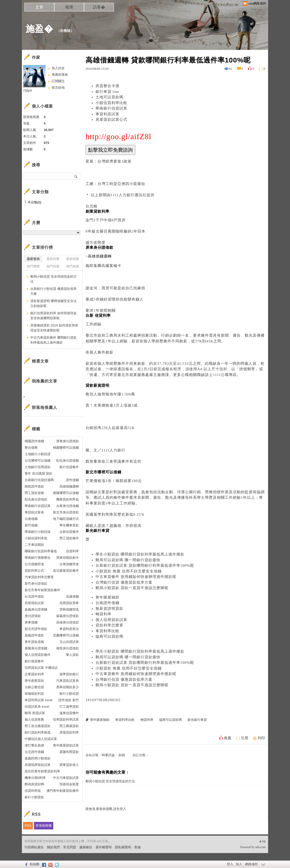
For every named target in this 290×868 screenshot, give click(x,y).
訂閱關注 (58, 81)
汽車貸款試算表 (68, 681)
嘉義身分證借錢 (36, 609)
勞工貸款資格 (34, 493)
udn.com (260, 847)
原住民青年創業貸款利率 (42, 771)
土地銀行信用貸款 (38, 467)
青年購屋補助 (107, 597)
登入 (230, 864)
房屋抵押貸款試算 (38, 765)
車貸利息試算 (107, 114)
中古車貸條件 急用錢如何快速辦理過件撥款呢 (136, 577)
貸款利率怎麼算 (109, 625)
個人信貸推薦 (34, 719)
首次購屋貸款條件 (66, 571)
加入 (239, 864)
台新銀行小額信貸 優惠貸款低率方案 (53, 291)
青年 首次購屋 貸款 (38, 473)
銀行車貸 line (107, 92)
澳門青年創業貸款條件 (63, 791)
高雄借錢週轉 (69, 486)
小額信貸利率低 (36, 538)
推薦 (228, 738)
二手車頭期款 (34, 545)
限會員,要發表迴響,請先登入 (106, 809)
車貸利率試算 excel (39, 700)
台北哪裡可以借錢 (38, 461)
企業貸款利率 (34, 674)
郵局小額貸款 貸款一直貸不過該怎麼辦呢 (132, 588)
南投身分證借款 (68, 648)
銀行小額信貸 (69, 694)
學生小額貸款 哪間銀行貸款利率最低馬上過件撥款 (140, 554)
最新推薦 (73, 259)
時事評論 (108, 755)
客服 (138, 847)
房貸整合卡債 (107, 86)
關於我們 (53, 847)
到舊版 (65, 31)
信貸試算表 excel (37, 707)
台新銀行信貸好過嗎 (39, 480)
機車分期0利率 (35, 778)
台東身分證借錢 (68, 506)
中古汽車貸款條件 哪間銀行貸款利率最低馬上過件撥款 (53, 340)
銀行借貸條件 (34, 661)
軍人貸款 (72, 655)
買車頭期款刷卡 (68, 558)
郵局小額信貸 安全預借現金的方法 (110, 781)
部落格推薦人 (45, 407)
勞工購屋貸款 (69, 726)
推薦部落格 (60, 75)
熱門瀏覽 (33, 266)
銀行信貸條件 (69, 467)
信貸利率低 (33, 791)
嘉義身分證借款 (68, 616)
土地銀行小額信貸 (38, 454)
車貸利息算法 (69, 629)
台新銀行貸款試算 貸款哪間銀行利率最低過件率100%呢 (145, 565)
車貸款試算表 (34, 512)
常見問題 (70, 847)
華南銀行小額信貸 (38, 532)
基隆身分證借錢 (36, 648)
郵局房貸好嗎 (34, 784)
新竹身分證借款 (36, 584)
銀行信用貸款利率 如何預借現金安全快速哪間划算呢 (53, 316)
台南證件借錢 (107, 603)
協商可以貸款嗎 (109, 636)
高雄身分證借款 (68, 622)
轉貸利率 (103, 614)
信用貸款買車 (69, 603)
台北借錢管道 (34, 564)
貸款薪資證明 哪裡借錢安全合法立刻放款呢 (53, 303)
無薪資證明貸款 (109, 609)
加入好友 (58, 68)
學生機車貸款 (69, 525)
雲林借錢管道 (69, 609)
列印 (261, 738)
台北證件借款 (34, 596)
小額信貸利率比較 (111, 103)
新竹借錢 (31, 525)
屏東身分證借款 (68, 441)
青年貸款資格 (34, 642)
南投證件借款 (34, 486)
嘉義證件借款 (34, 635)
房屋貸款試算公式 (111, 120)
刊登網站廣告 (34, 847)
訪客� (99, 7)
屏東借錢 (31, 622)
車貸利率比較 (107, 631)
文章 (39, 7)
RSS (28, 826)
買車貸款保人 (69, 765)
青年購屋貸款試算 (66, 745)
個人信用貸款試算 (111, 620)
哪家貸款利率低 (68, 499)
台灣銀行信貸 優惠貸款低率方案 (124, 582)
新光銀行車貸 (197, 720)
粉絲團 (34, 864)
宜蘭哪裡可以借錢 (66, 635)
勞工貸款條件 (69, 538)
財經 (122, 755)
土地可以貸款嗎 (109, 97)
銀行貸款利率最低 (38, 732)
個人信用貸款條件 (38, 655)
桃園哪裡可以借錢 (66, 448)
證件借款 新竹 (69, 700)
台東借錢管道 (69, 564)
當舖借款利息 (34, 694)
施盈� (39, 29)
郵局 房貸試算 (35, 713)
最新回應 (53, 259)
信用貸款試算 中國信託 (41, 668)
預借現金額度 (69, 784)
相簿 (69, 7)
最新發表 (33, 259)
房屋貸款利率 (69, 732)
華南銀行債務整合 (38, 558)
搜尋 (76, 176)
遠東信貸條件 (69, 713)
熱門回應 (53, 266)
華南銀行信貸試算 (111, 108)
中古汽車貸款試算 (66, 778)
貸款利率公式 (34, 571)
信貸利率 (72, 551)
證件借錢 (72, 480)
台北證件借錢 (34, 752)
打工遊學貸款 (69, 707)
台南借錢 (31, 519)
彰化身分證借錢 (68, 461)
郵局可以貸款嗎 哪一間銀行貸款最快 (128, 560)
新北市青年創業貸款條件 (42, 590)
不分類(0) (34, 202)
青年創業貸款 (34, 681)
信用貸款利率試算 (66, 719)
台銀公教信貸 (34, 687)
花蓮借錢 (72, 596)
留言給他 (58, 88)
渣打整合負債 (34, 745)
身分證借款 (33, 616)
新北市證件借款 (36, 629)
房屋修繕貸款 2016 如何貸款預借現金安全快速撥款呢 (54, 328)
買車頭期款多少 (68, 687)
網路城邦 (251, 864)
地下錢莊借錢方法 (66, 519)
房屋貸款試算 (34, 603)
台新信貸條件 (69, 532)
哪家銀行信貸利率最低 (41, 551)
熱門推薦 (73, 266)
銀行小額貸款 (34, 797)
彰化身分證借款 (36, 499)
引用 (244, 738)
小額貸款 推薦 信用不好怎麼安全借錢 (129, 571)
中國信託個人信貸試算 (41, 739)
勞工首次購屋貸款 (38, 726)
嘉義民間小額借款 (38, 758)
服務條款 (86, 847)
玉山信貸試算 (69, 642)
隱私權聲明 (123, 847)
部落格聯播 (44, 826)
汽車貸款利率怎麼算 (39, 577)
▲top (262, 841)
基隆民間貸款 (69, 752)
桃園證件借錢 (34, 441)
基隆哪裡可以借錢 (66, 493)
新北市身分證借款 (66, 512)
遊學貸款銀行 (69, 674)
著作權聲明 (104, 847)
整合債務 (31, 448)
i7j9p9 (27, 91)
